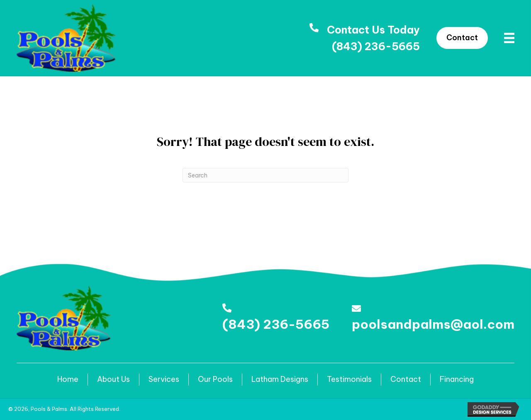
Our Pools (215, 379)
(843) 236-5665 (376, 46)
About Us (113, 379)
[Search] (265, 175)
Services (164, 379)
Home (68, 379)
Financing (457, 379)
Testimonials (349, 379)
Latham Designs (280, 379)
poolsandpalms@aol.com (433, 324)
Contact (406, 379)
